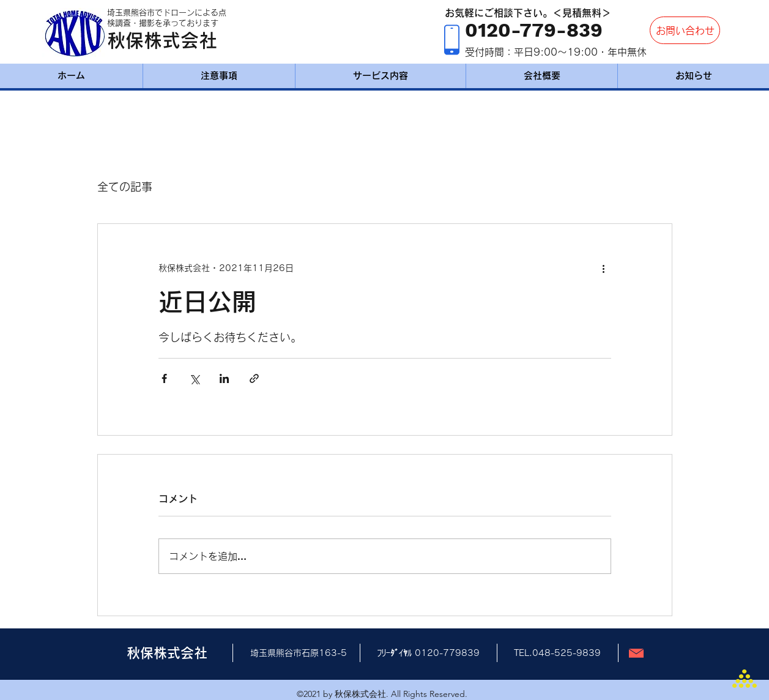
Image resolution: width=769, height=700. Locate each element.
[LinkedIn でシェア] (224, 378)
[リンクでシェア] (254, 378)
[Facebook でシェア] (164, 378)
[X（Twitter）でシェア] (194, 378)
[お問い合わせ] (685, 30)
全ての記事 (125, 187)
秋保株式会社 (162, 40)
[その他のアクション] (604, 268)
